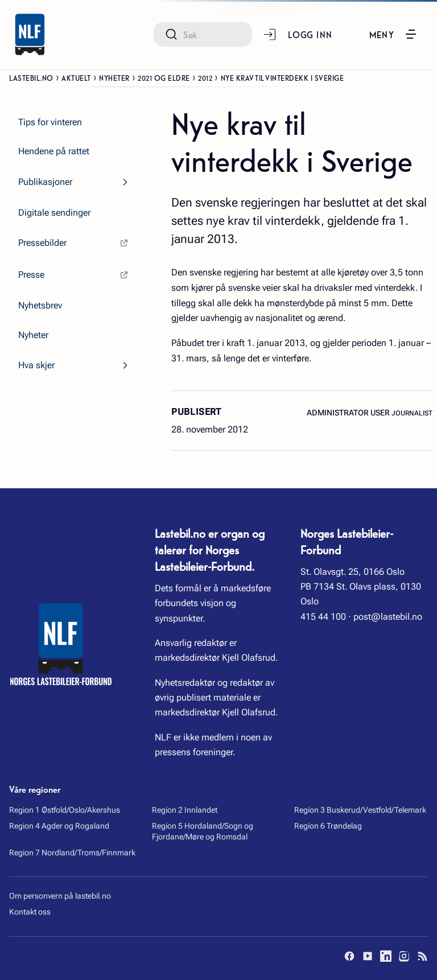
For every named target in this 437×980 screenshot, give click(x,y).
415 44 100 (323, 617)
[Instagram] (404, 956)
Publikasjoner (45, 182)
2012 (205, 77)
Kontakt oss (30, 912)
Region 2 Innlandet (185, 810)
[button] (394, 34)
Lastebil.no (31, 77)
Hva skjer (36, 365)
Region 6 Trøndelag (328, 826)
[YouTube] (368, 956)
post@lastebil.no (388, 617)
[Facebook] (349, 956)
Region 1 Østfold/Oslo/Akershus (65, 810)
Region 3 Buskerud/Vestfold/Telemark (360, 810)
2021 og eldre (164, 77)
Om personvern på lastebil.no (60, 896)
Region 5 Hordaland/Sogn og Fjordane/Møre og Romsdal (203, 831)
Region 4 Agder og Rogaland (59, 826)
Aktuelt (76, 77)
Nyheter (114, 77)
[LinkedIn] (386, 956)
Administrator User (349, 413)
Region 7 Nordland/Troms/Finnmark (72, 853)
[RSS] (422, 956)
